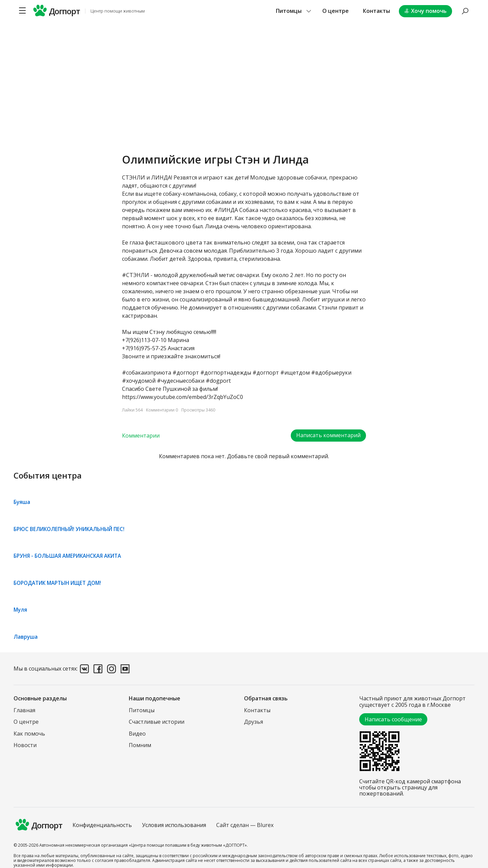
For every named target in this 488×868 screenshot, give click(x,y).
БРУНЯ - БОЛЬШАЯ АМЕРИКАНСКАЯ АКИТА (72, 556)
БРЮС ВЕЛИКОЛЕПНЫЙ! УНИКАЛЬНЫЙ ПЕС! (73, 529)
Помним (140, 745)
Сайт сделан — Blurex (245, 825)
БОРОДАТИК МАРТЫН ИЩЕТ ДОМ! (61, 583)
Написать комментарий (328, 436)
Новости (25, 745)
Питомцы (142, 710)
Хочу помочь (425, 11)
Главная (24, 710)
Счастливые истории (157, 722)
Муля (21, 610)
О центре (335, 11)
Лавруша (26, 636)
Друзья (253, 722)
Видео (137, 733)
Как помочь (29, 733)
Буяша (22, 502)
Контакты (377, 11)
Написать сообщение (393, 719)
